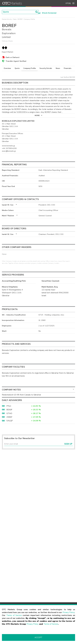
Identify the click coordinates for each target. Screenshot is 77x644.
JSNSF (9, 417)
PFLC (9, 406)
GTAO (9, 413)
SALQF (10, 421)
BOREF (20, 19)
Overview (7, 68)
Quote (17, 68)
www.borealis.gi (8, 146)
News (58, 68)
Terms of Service (14, 615)
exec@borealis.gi (9, 151)
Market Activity (7, 19)
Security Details (46, 68)
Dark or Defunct (13, 57)
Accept (38, 637)
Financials (68, 68)
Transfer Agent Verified (16, 61)
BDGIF (9, 410)
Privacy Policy (69, 612)
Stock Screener (48, 13)
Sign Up (68, 444)
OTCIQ (68, 3)
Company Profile (30, 68)
